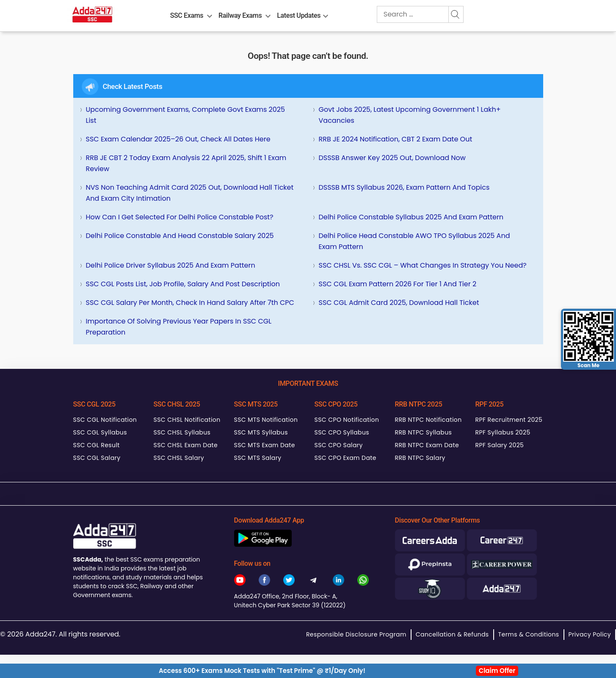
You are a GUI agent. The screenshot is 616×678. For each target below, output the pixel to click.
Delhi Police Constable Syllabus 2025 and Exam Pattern (411, 217)
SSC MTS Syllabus (261, 432)
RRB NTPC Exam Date (427, 445)
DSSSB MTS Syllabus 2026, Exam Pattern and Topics (404, 187)
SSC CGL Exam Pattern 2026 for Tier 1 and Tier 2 (398, 284)
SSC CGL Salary (97, 458)
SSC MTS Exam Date (265, 445)
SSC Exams (187, 15)
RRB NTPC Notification (428, 420)
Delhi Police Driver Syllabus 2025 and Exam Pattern (171, 265)
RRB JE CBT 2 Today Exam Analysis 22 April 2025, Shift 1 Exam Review (186, 163)
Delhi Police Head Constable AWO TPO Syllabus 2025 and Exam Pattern (414, 241)
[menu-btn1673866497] (210, 14)
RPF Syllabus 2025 (503, 432)
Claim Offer (497, 671)
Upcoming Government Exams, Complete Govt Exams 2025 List (186, 115)
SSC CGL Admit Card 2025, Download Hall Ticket (399, 303)
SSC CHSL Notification (187, 420)
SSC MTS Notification (266, 420)
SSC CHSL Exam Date (186, 445)
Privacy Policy (590, 634)
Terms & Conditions (529, 634)
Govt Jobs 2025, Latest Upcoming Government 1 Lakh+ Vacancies (410, 115)
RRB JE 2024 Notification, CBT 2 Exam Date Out (396, 139)
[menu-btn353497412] (326, 14)
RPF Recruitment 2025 (509, 420)
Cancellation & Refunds (452, 634)
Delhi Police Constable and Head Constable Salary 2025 (180, 236)
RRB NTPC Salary (420, 458)
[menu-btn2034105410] (268, 14)
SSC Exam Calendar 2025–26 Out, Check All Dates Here (178, 139)
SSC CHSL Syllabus (182, 432)
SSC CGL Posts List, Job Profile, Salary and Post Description (183, 284)
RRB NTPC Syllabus (424, 432)
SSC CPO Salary (339, 445)
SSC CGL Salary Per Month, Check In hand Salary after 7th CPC (190, 303)
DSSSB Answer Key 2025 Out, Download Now (392, 158)
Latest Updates (299, 15)
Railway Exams (240, 15)
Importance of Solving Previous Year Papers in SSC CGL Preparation (179, 327)
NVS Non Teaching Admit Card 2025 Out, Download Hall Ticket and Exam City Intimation (190, 193)
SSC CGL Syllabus (100, 432)
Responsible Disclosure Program (356, 634)
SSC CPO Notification (347, 420)
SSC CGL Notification (105, 420)
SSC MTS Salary (258, 458)
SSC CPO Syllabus (342, 432)
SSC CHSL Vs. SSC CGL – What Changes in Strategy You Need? (423, 265)
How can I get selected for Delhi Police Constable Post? (180, 217)
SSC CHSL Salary (179, 458)
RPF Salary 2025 (500, 445)
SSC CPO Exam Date (345, 458)
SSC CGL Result (97, 445)
